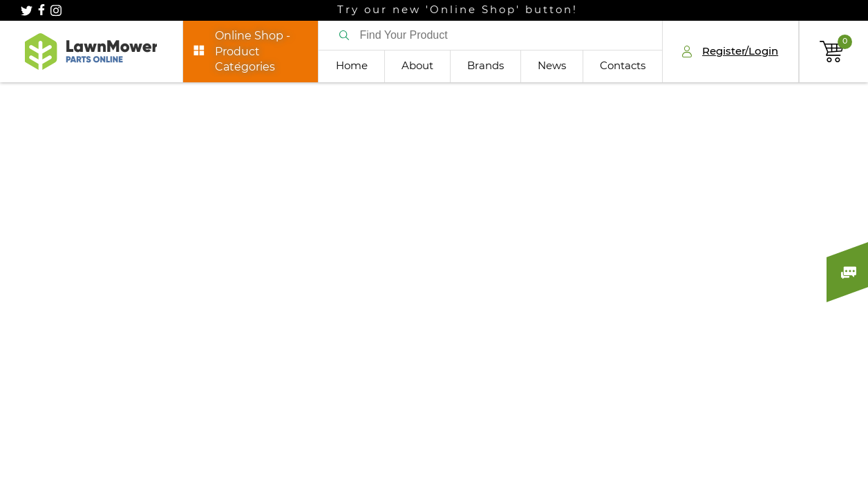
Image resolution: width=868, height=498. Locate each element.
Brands (485, 66)
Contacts (623, 66)
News (552, 66)
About (417, 66)
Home (352, 66)
